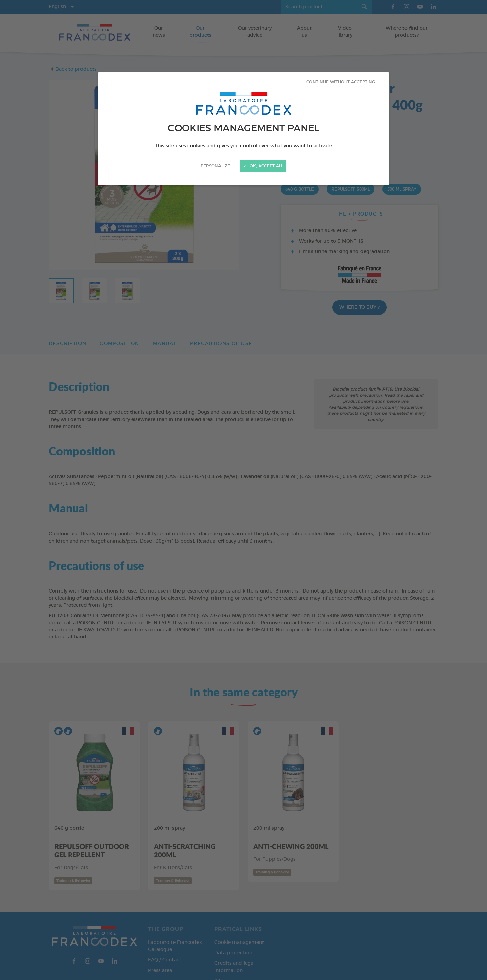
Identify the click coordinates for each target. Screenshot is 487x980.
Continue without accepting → (343, 82)
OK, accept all (263, 166)
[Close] (243, 490)
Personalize (215, 166)
